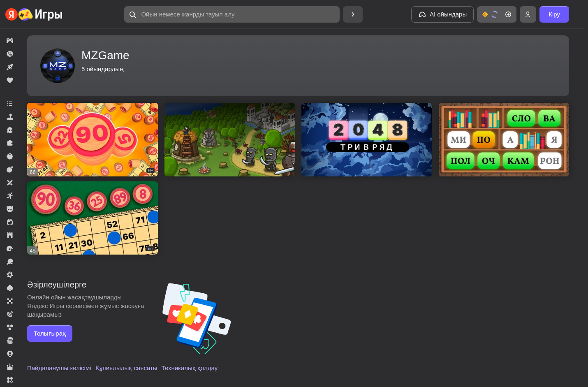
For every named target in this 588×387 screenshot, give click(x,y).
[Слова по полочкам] (504, 140)
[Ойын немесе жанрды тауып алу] (232, 14)
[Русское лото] (93, 140)
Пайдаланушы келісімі (59, 368)
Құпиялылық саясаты (126, 368)
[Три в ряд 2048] (367, 140)
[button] (232, 14)
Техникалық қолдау (190, 368)
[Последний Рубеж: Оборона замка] (230, 140)
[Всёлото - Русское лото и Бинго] (93, 218)
